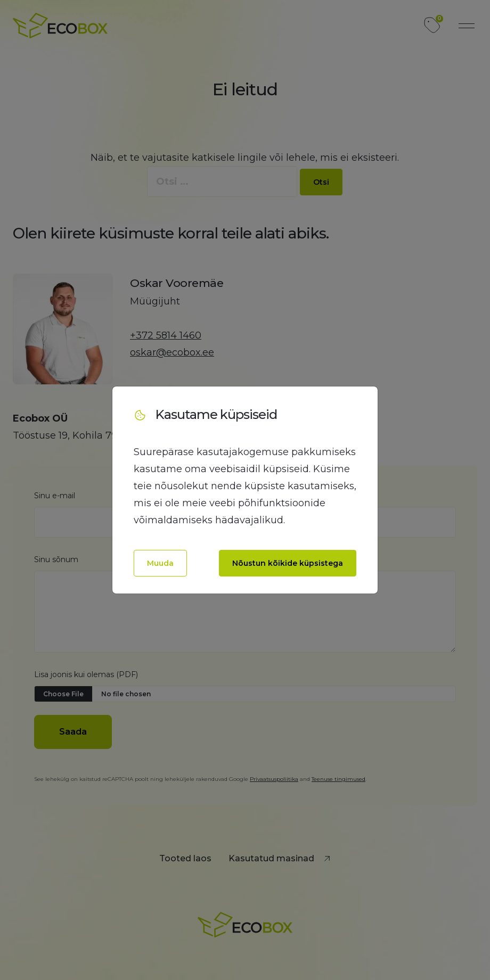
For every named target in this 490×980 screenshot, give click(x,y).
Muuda (160, 563)
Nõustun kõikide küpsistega (288, 563)
